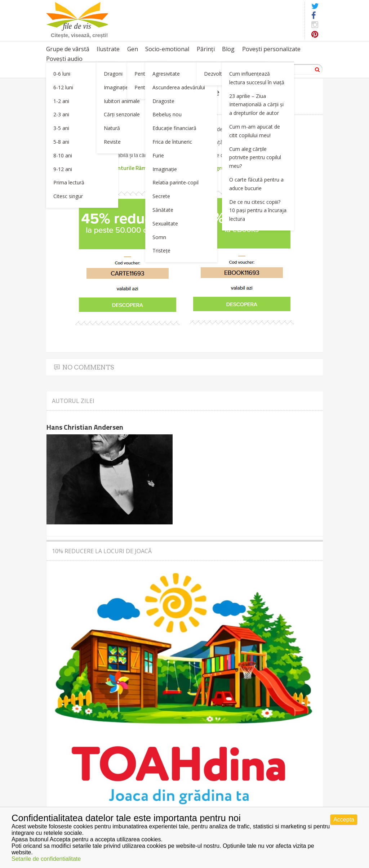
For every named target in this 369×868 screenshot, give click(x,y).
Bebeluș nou (167, 114)
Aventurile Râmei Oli (134, 168)
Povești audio (64, 59)
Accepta (344, 820)
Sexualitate (165, 223)
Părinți (206, 49)
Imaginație (116, 87)
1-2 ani (61, 101)
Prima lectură (69, 182)
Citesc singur (68, 196)
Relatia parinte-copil (175, 182)
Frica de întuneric (172, 142)
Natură (112, 128)
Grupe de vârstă (68, 49)
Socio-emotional (167, 49)
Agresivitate (166, 74)
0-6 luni (62, 74)
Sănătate (163, 210)
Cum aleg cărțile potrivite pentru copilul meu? (255, 158)
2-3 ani (61, 114)
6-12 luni (63, 87)
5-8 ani (61, 142)
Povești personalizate (271, 49)
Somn (159, 237)
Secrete (161, 196)
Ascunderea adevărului (179, 87)
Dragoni (113, 74)
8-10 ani (63, 155)
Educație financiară (174, 128)
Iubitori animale (122, 101)
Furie (158, 155)
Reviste (112, 142)
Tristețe (161, 250)
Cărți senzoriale (122, 114)
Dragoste (163, 101)
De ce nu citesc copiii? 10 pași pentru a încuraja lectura (258, 211)
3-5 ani (61, 128)
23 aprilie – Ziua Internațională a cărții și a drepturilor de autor (256, 105)
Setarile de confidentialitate (46, 859)
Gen (133, 49)
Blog (228, 49)
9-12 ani (63, 169)
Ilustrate (108, 49)
